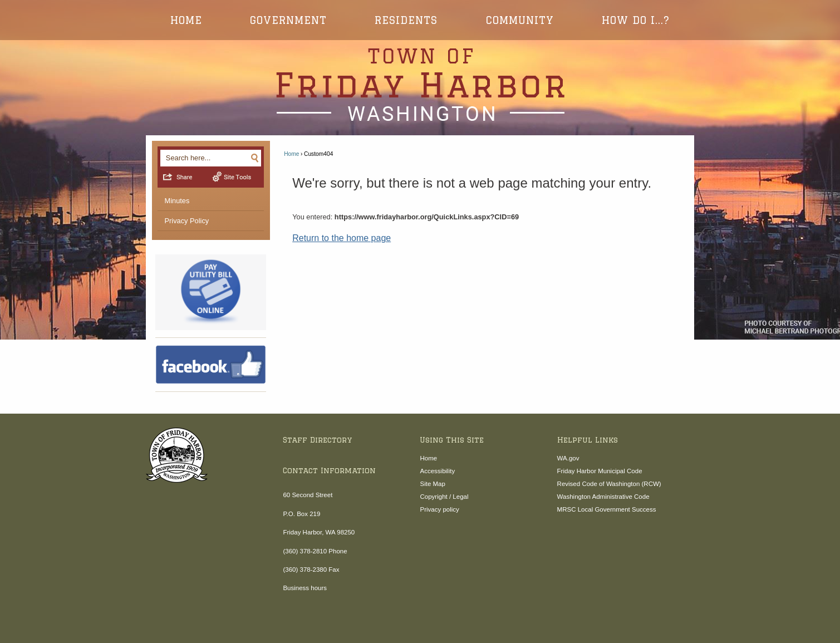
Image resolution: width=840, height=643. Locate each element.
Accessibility (437, 471)
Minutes (177, 201)
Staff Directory (317, 440)
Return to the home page (342, 238)
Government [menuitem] (288, 20)
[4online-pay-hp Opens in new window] (211, 293)
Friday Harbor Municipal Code (600, 471)
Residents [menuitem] (406, 20)
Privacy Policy (187, 221)
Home (291, 154)
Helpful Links (588, 440)
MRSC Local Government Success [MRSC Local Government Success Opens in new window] (607, 509)
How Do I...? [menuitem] (636, 20)
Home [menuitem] (186, 20)
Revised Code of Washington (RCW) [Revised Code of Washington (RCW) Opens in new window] (609, 484)
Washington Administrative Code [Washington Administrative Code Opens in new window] (603, 497)
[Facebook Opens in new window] (211, 365)
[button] (255, 157)
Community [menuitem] (520, 20)
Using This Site (452, 440)
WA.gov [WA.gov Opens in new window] (568, 458)
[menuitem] (211, 202)
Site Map (432, 484)
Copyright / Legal (444, 497)
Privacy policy (439, 509)
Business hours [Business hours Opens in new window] (305, 588)
